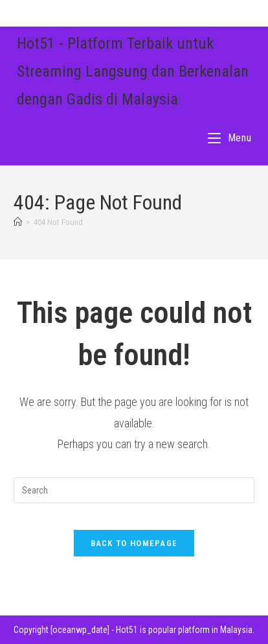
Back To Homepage (134, 543)
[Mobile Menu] (229, 138)
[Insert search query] (134, 490)
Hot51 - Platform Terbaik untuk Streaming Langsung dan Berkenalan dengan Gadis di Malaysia (133, 71)
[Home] (18, 222)
